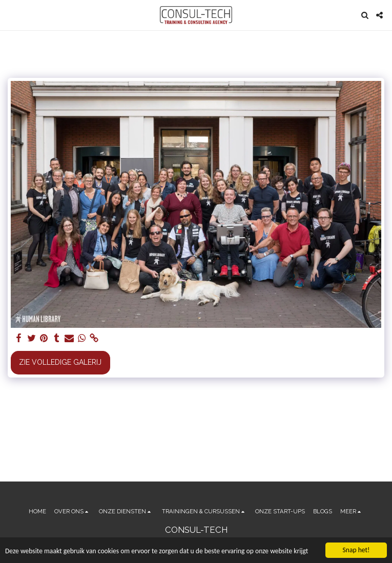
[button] (11, 15)
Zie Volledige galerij (60, 362)
